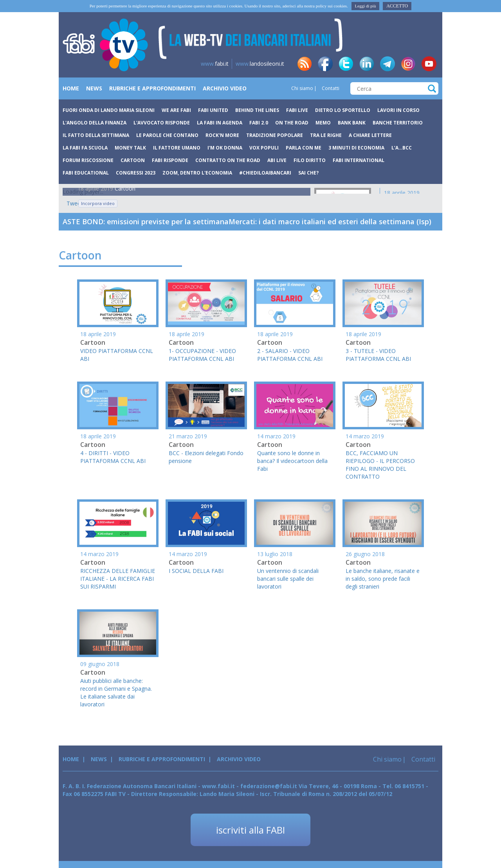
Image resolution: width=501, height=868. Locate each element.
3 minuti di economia (356, 148)
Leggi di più (366, 6)
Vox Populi (264, 148)
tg (387, 64)
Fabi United (213, 110)
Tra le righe (326, 135)
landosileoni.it (260, 64)
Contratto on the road (228, 160)
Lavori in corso (398, 110)
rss (305, 64)
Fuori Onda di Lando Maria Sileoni (109, 110)
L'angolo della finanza (95, 123)
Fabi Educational (86, 173)
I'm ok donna (225, 148)
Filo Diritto (310, 160)
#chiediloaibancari (265, 173)
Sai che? (308, 173)
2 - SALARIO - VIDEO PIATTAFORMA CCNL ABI (290, 355)
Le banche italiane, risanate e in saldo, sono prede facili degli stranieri (383, 579)
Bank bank (352, 123)
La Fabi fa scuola (85, 148)
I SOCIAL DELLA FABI (196, 571)
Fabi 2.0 (259, 123)
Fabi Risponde (170, 160)
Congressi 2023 (136, 173)
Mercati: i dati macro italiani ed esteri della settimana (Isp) (330, 222)
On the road (292, 123)
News (94, 88)
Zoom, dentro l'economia (197, 173)
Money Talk (130, 148)
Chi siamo (302, 88)
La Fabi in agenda (220, 123)
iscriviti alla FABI (250, 830)
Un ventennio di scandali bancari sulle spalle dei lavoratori (288, 579)
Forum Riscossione (88, 160)
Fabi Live (297, 110)
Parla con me (304, 148)
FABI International (359, 160)
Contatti (330, 88)
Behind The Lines (257, 110)
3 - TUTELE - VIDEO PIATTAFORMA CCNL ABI (378, 355)
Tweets (70, 203)
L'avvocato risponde (162, 123)
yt (429, 64)
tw (346, 64)
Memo (323, 123)
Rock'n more (222, 135)
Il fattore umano (177, 148)
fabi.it (215, 64)
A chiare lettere (370, 135)
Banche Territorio (398, 123)
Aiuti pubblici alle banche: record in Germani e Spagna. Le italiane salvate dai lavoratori (116, 692)
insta (408, 64)
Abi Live (277, 160)
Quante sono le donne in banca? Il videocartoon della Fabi (292, 461)
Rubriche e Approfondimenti (152, 88)
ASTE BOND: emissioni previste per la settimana (146, 222)
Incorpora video (98, 203)
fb (325, 64)
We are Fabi (176, 110)
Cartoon (133, 160)
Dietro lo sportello (343, 110)
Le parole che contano (167, 135)
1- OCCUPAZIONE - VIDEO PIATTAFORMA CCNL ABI (202, 355)
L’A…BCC (402, 148)
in (367, 64)
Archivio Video (225, 88)
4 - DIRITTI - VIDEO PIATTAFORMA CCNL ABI (113, 457)
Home (71, 88)
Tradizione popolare (275, 135)
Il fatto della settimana (96, 135)
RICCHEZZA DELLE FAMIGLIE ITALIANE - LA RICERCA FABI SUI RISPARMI (118, 579)
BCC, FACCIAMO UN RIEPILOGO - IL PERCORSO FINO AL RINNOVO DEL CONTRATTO (380, 465)
